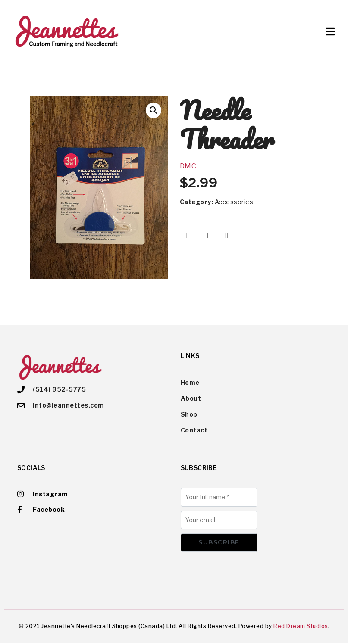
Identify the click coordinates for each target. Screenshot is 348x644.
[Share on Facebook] (188, 236)
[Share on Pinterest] (227, 236)
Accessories (234, 202)
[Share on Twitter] (207, 236)
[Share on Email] (247, 236)
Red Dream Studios (301, 627)
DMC (188, 166)
